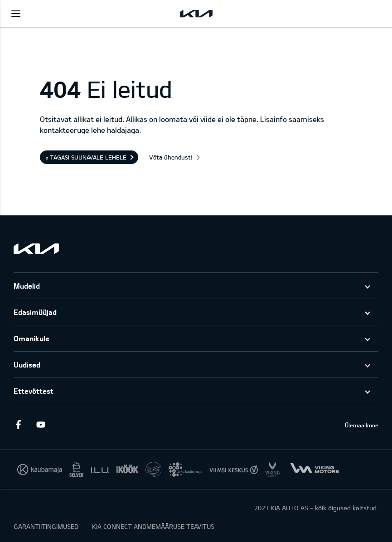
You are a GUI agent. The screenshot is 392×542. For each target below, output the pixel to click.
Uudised (27, 365)
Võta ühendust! (171, 157)
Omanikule (31, 338)
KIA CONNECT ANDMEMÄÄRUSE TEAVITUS (153, 526)
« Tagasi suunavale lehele (86, 157)
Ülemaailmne (362, 425)
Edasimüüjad (35, 312)
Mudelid (27, 286)
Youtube (41, 425)
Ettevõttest (34, 391)
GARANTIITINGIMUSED (46, 526)
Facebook (18, 425)
